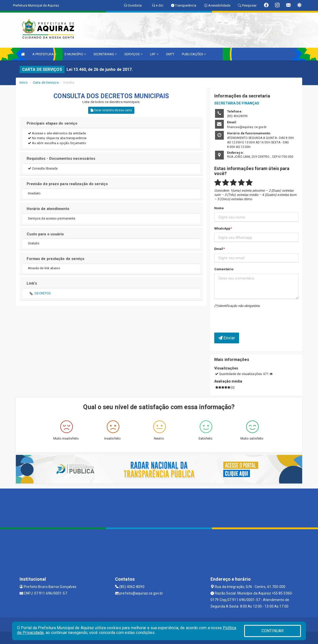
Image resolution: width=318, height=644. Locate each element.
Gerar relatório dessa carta (111, 110)
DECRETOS (43, 293)
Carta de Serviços (46, 83)
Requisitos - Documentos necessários (61, 158)
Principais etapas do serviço (52, 123)
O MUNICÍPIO (75, 54)
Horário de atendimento (48, 209)
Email (219, 249)
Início (24, 83)
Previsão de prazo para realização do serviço (67, 184)
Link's (32, 283)
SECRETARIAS (105, 54)
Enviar (227, 338)
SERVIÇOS (133, 54)
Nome (219, 208)
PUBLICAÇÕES (194, 54)
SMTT (170, 54)
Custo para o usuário (45, 234)
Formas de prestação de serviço (56, 259)
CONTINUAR (273, 631)
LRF (154, 54)
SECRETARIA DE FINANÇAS (237, 103)
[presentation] (244, 316)
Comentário (224, 269)
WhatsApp (222, 228)
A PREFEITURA (44, 54)
